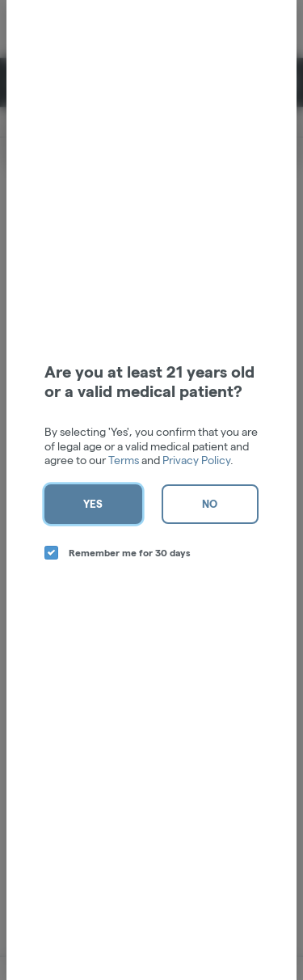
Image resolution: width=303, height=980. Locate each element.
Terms (124, 460)
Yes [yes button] (93, 504)
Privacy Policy (196, 460)
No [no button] (210, 504)
